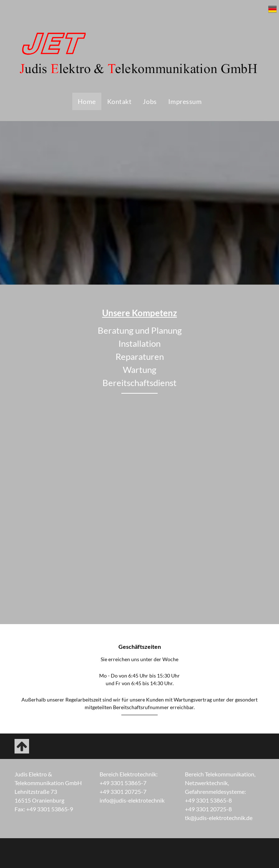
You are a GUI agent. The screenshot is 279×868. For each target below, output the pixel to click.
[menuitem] (87, 101)
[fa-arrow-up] (22, 751)
